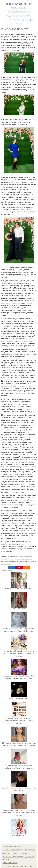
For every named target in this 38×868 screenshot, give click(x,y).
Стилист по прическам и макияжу (15, 559)
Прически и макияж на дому (16, 20)
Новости (23, 8)
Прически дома (28, 559)
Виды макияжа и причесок (19, 12)
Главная (14, 8)
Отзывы (19, 24)
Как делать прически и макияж (19, 16)
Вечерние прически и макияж (9, 562)
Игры (31, 20)
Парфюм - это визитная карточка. (15, 853)
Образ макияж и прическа (23, 562)
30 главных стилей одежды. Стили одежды (19, 850)
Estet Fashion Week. (10, 863)
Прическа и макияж (19, 4)
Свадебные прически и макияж (15, 557)
